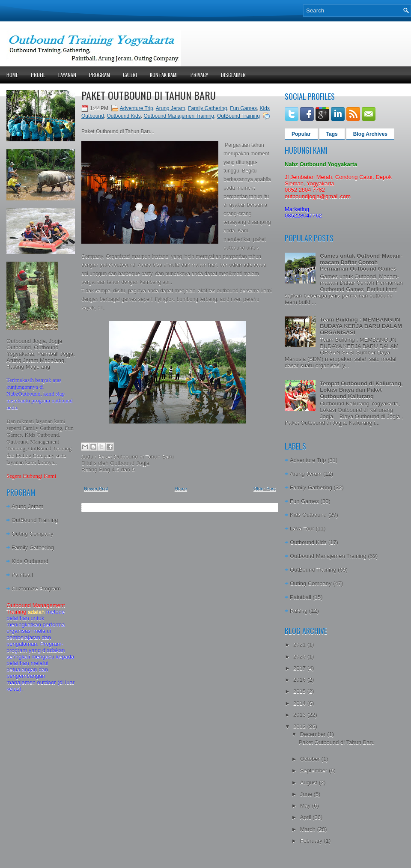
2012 (300, 726)
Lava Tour (302, 529)
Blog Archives (370, 134)
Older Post (265, 489)
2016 (300, 680)
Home (12, 75)
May (306, 806)
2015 (300, 691)
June (307, 794)
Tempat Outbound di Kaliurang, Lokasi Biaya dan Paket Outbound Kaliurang (361, 390)
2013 (300, 715)
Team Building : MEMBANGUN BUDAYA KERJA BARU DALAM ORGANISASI (361, 326)
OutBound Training (35, 520)
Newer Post (96, 489)
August (310, 783)
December (314, 734)
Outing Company (33, 534)
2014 (300, 703)
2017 (300, 668)
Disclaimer (233, 75)
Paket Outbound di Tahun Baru (149, 95)
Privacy (199, 75)
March (309, 829)
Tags (332, 134)
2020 (300, 657)
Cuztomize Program (36, 589)
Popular (301, 134)
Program (100, 75)
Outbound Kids (124, 116)
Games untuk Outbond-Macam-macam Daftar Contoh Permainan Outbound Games (361, 262)
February (312, 841)
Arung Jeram (27, 506)
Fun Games (243, 108)
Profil (38, 75)
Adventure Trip (137, 108)
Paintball (22, 575)
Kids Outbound (30, 561)
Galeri (130, 75)
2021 (300, 645)
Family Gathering (33, 547)
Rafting (299, 611)
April (307, 817)
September (314, 771)
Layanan (67, 75)
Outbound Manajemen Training (179, 116)
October (311, 759)
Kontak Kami (164, 75)
